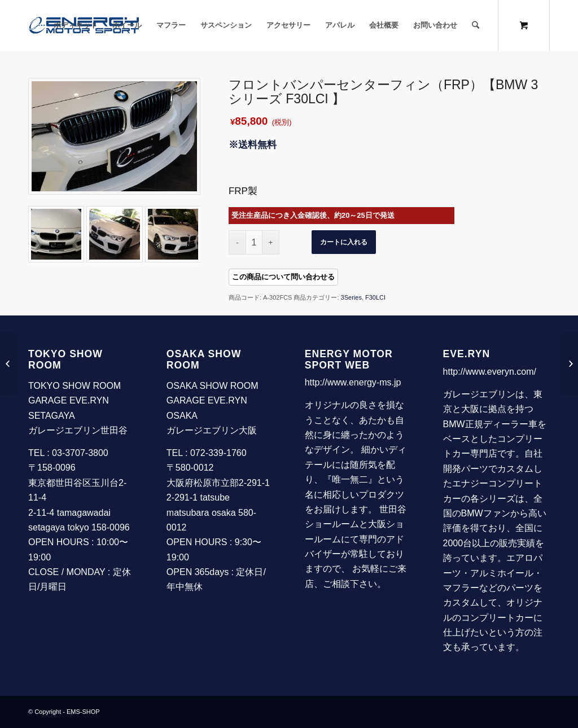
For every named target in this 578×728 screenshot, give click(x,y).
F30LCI (375, 297)
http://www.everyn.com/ (490, 372)
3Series (351, 297)
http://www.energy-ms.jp (353, 382)
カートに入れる (344, 242)
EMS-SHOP (83, 712)
